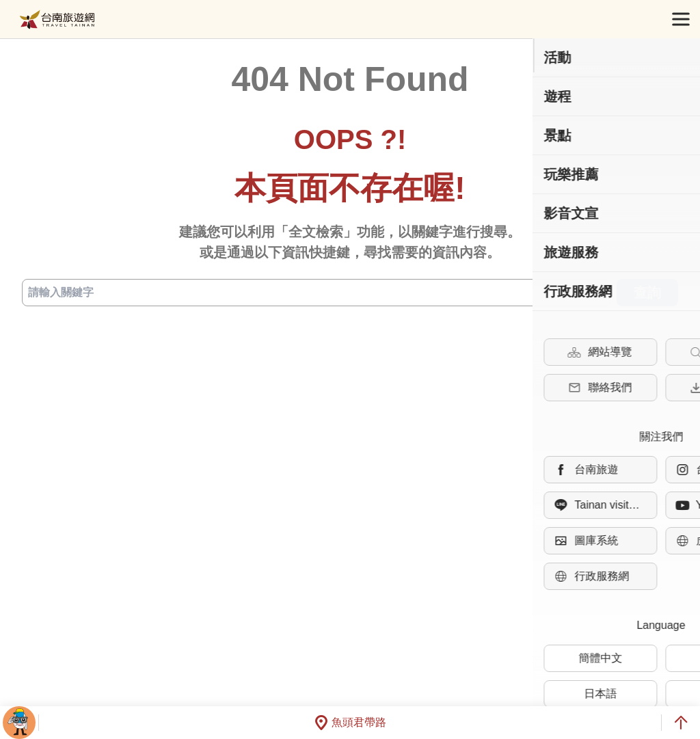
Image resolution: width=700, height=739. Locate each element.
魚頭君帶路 (350, 723)
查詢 (647, 293)
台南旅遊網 (57, 19)
